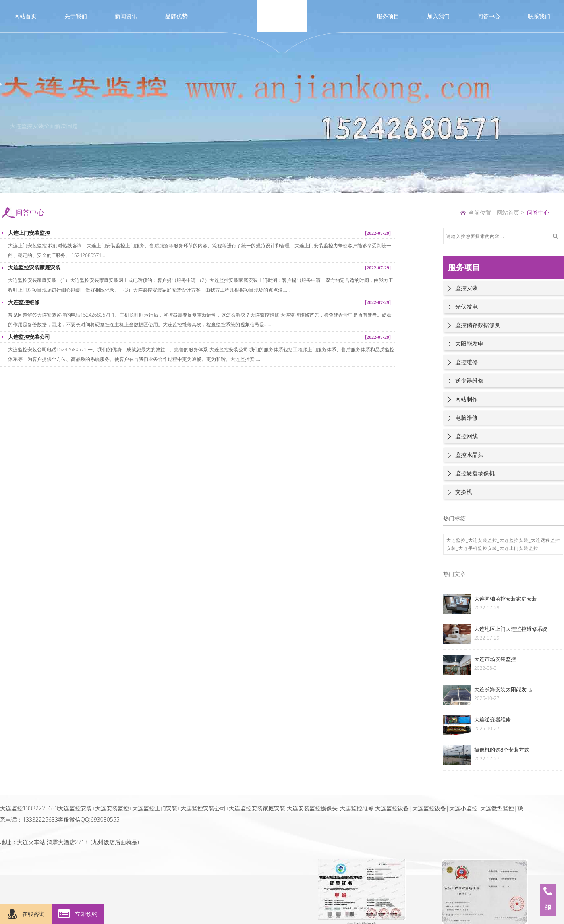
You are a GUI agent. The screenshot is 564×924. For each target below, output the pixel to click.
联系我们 (539, 16)
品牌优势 (176, 16)
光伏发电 (467, 306)
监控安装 (467, 288)
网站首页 (25, 16)
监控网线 (467, 436)
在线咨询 (26, 914)
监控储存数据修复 (478, 325)
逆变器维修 (469, 380)
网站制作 (467, 399)
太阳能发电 (469, 343)
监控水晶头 (469, 455)
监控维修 (467, 362)
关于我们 (76, 16)
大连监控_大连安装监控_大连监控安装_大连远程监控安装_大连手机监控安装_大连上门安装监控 (503, 544)
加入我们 (438, 16)
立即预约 (78, 914)
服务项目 (388, 16)
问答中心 (489, 16)
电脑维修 (467, 417)
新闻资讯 (126, 16)
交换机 (464, 492)
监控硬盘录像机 (475, 473)
